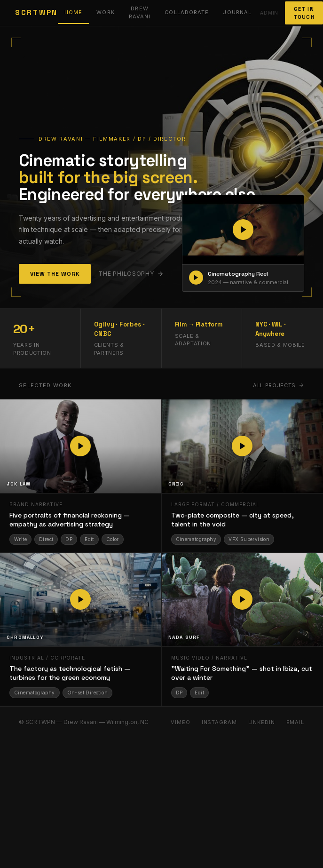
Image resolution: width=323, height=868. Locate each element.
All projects (279, 385)
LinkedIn (262, 722)
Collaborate (187, 12)
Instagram (219, 722)
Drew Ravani (140, 12)
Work (105, 12)
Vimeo (180, 722)
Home (73, 12)
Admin (269, 13)
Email (295, 722)
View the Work (55, 274)
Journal (237, 12)
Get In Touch (304, 13)
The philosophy (131, 274)
